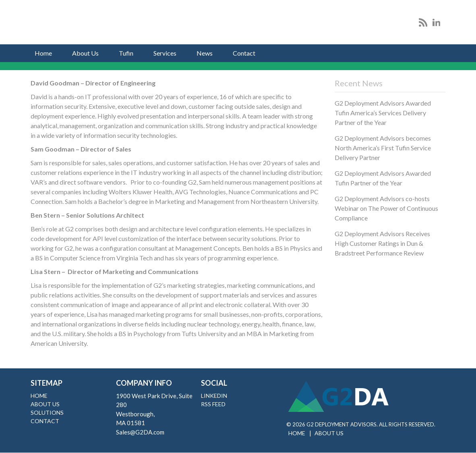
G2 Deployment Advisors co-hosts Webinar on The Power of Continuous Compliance (386, 208)
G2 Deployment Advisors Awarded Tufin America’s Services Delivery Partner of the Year (383, 113)
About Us (85, 53)
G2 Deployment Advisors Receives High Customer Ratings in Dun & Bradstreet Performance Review (382, 243)
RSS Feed (213, 404)
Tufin (126, 53)
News (205, 53)
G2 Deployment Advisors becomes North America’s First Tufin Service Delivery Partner (383, 148)
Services (165, 53)
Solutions (47, 412)
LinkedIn (214, 396)
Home (43, 53)
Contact (244, 53)
